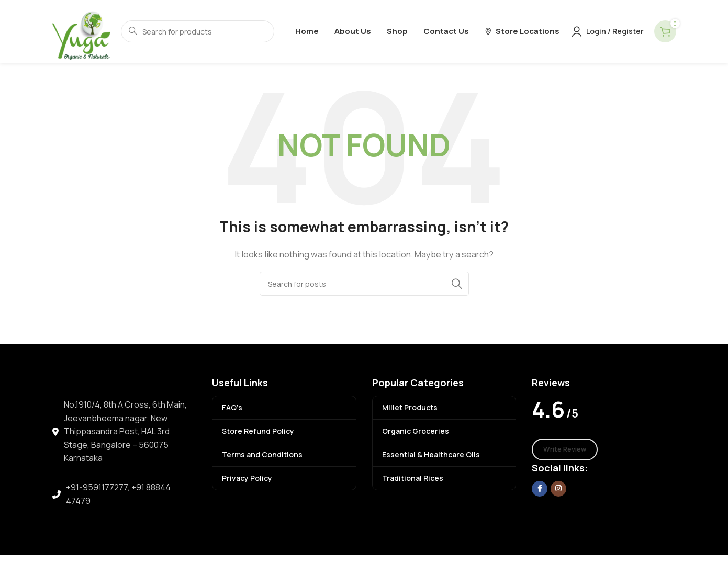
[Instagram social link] (558, 489)
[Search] (364, 284)
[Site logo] (81, 31)
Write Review (565, 449)
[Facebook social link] (540, 489)
